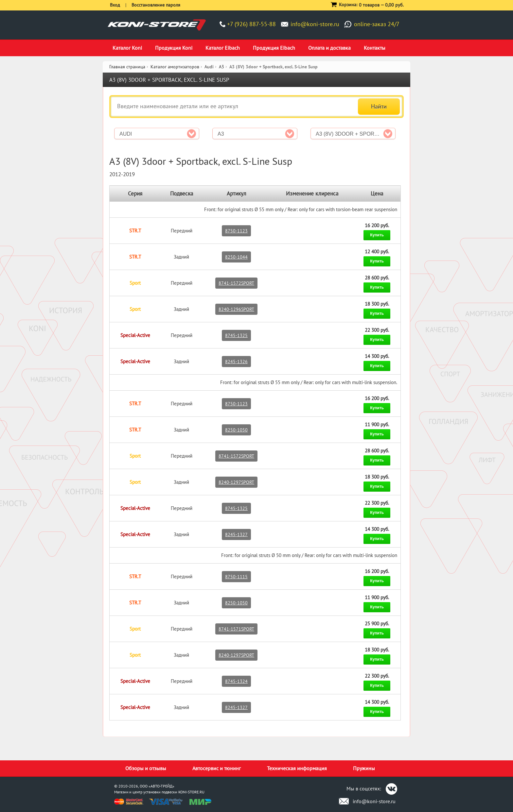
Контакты (375, 48)
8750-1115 (236, 577)
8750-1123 (236, 231)
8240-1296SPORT (236, 309)
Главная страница (127, 67)
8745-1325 (236, 335)
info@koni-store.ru (315, 24)
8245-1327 (236, 534)
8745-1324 (236, 681)
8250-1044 (236, 257)
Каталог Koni (127, 48)
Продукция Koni (174, 48)
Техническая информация (297, 768)
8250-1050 (236, 430)
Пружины (364, 768)
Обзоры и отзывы (146, 768)
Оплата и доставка (329, 48)
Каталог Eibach (223, 48)
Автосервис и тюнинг (217, 768)
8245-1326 (236, 362)
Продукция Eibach (274, 48)
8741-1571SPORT (236, 629)
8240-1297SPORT (236, 482)
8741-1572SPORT (236, 283)
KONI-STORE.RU (191, 792)
